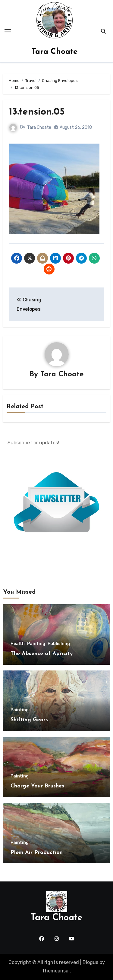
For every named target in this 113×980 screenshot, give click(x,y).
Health (18, 644)
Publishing (59, 644)
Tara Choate (55, 52)
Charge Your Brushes (37, 786)
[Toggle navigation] (8, 31)
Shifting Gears (29, 720)
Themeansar (56, 971)
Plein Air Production (37, 853)
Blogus (90, 962)
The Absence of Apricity (42, 654)
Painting (36, 644)
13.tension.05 (37, 112)
